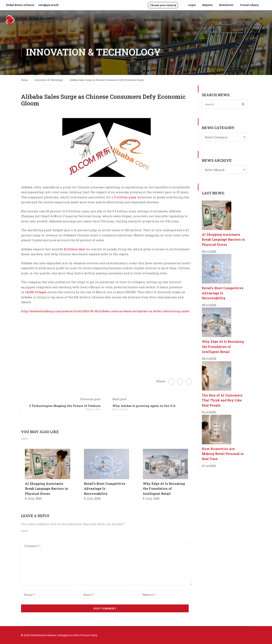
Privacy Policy (88, 635)
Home (130, 20)
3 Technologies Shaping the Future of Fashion (65, 406)
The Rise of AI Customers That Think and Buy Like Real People (222, 400)
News (196, 20)
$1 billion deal (75, 249)
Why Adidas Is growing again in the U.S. (144, 406)
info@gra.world (48, 5)
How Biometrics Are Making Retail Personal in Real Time (223, 454)
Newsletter (226, 5)
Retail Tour (219, 20)
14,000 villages (36, 292)
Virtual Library (249, 5)
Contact (245, 20)
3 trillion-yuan (125, 197)
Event (178, 20)
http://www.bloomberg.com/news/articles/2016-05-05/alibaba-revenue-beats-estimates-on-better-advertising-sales (105, 311)
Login (192, 5)
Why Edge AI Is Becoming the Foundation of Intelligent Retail (164, 489)
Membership (154, 20)
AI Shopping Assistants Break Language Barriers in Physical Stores (46, 489)
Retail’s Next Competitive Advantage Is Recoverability (105, 489)
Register (207, 5)
